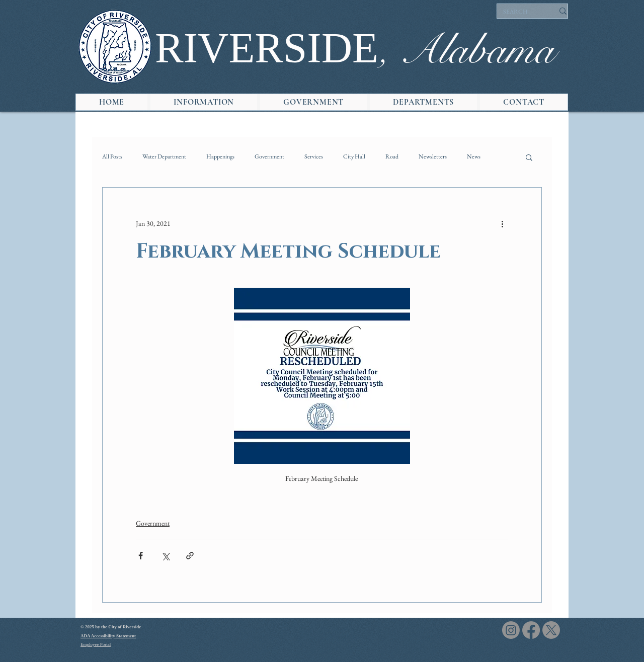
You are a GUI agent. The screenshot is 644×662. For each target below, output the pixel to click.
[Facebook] (531, 630)
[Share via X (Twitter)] (165, 556)
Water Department (164, 157)
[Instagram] (511, 630)
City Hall (354, 157)
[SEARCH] (521, 12)
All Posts (112, 157)
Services (314, 157)
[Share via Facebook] (141, 556)
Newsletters (433, 157)
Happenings (220, 157)
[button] (204, 102)
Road (392, 157)
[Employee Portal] (116, 645)
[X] (551, 630)
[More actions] (502, 224)
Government (269, 157)
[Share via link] (190, 556)
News (474, 157)
